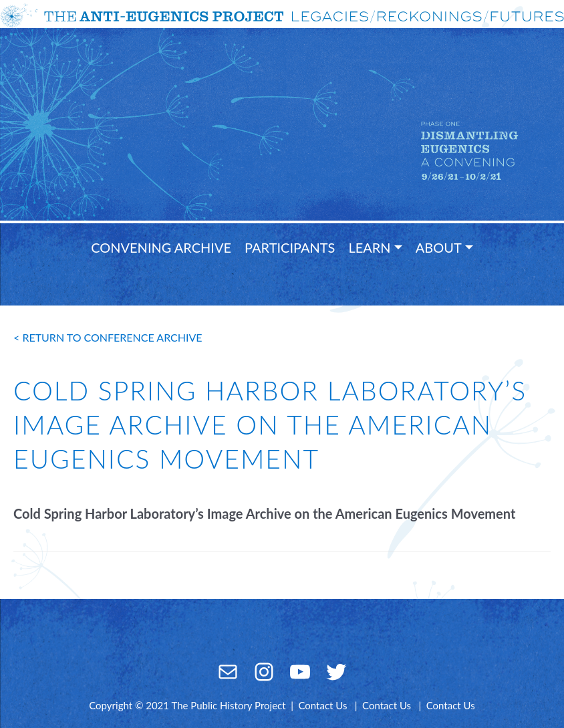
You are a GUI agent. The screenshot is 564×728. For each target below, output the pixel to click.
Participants (290, 247)
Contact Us (322, 705)
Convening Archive (161, 247)
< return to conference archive (108, 337)
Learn (369, 247)
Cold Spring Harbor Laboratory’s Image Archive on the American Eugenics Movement (264, 513)
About (439, 247)
